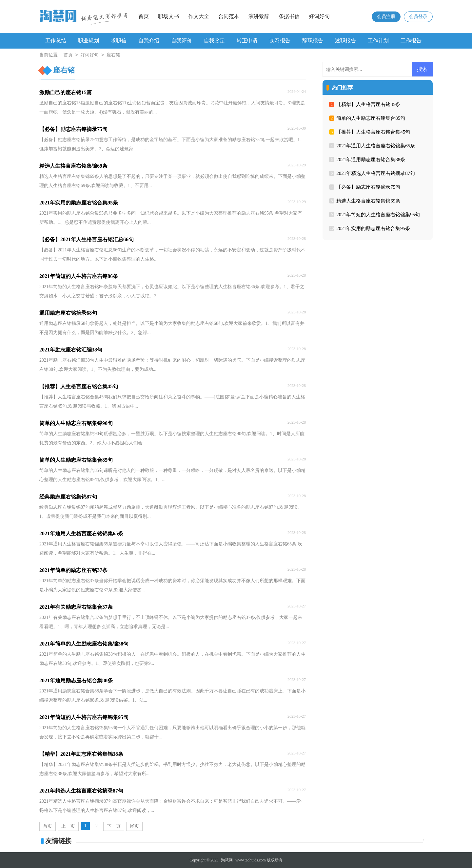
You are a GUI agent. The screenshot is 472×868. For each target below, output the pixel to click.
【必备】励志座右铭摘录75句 (368, 187)
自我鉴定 (214, 41)
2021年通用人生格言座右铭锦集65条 (376, 146)
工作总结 (56, 41)
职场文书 (168, 16)
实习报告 (280, 41)
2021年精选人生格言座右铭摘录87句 (376, 173)
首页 (144, 16)
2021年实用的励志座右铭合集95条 (373, 228)
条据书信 (289, 16)
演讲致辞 (259, 16)
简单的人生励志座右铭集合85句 (371, 118)
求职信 (119, 41)
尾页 (134, 826)
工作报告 (411, 41)
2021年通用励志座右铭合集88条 (371, 159)
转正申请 (247, 41)
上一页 (68, 826)
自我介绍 (149, 41)
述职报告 (345, 41)
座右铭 (113, 55)
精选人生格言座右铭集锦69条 (368, 201)
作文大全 (199, 16)
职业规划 (88, 41)
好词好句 (319, 16)
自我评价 (182, 41)
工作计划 (378, 41)
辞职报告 (313, 41)
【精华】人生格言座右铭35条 (368, 104)
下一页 (114, 826)
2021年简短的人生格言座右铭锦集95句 (378, 215)
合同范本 (229, 16)
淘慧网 (227, 860)
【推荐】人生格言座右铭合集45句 (373, 132)
